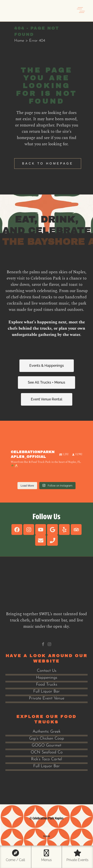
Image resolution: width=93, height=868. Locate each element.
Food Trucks (47, 685)
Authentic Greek (47, 732)
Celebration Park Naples (48, 818)
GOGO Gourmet (46, 745)
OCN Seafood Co (47, 752)
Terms (47, 836)
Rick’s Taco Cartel (46, 759)
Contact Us (47, 671)
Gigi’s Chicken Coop (47, 739)
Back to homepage (48, 163)
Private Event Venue (47, 698)
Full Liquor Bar (46, 692)
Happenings (47, 678)
